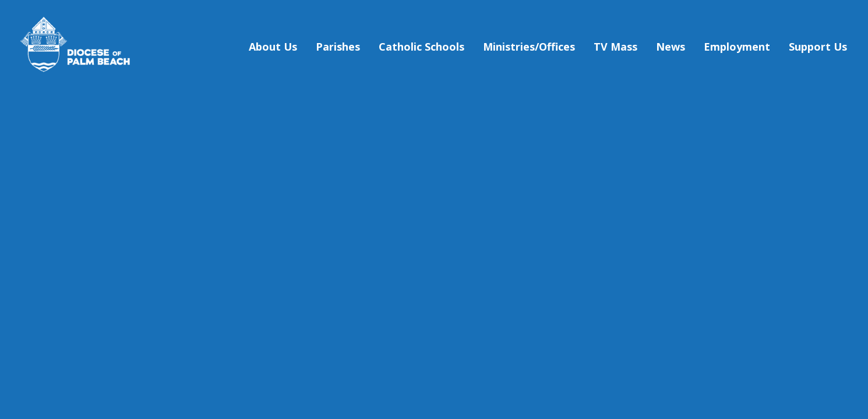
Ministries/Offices (529, 47)
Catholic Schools (421, 47)
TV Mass (615, 47)
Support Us (818, 47)
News (671, 47)
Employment (737, 47)
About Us (273, 47)
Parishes (338, 47)
